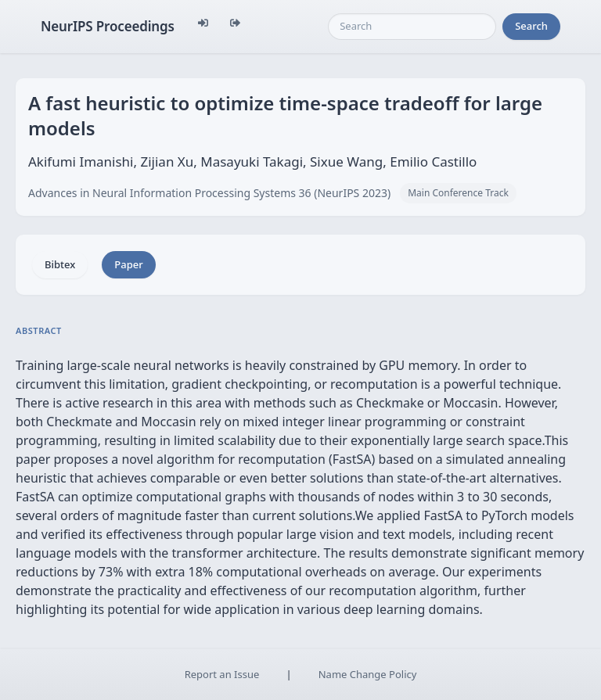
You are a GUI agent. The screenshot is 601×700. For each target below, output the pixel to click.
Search (531, 26)
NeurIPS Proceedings (108, 26)
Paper (128, 264)
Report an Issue (222, 674)
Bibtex (60, 264)
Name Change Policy (368, 674)
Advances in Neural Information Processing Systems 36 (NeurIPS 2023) (209, 193)
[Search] (412, 27)
